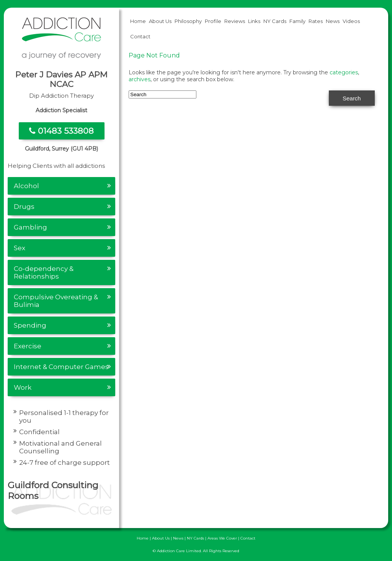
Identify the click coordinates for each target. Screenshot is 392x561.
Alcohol (26, 186)
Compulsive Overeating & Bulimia (56, 301)
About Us (160, 21)
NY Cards (275, 21)
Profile (213, 21)
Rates (316, 21)
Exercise (28, 346)
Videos (351, 21)
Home (138, 21)
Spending (30, 325)
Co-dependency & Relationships (44, 272)
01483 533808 (61, 131)
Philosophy (188, 21)
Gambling (30, 227)
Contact (140, 36)
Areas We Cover (222, 538)
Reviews (235, 21)
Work (23, 387)
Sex (20, 248)
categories (344, 72)
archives (140, 79)
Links (254, 21)
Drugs (24, 207)
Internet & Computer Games (61, 367)
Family (297, 21)
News (333, 21)
